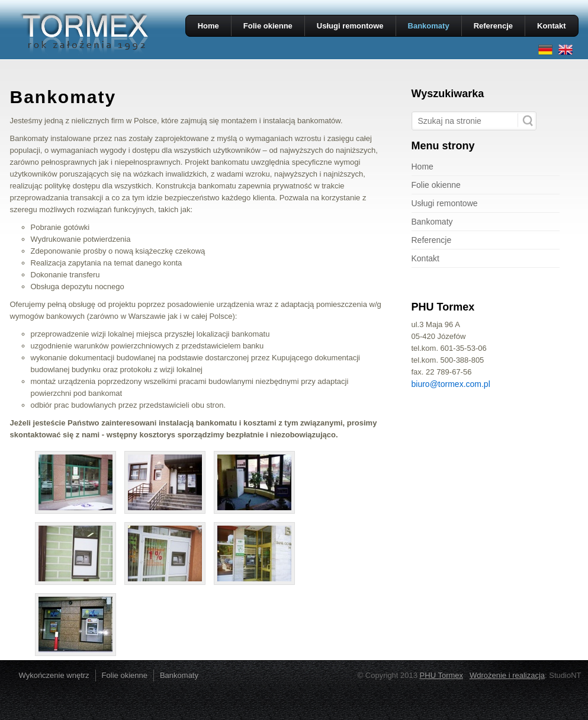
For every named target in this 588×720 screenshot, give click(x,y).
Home (208, 26)
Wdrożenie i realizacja (507, 675)
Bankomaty (429, 26)
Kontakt (551, 26)
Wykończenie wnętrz (54, 675)
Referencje (493, 26)
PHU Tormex (441, 675)
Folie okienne (268, 26)
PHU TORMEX (84, 34)
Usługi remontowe (350, 26)
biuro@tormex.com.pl (451, 384)
